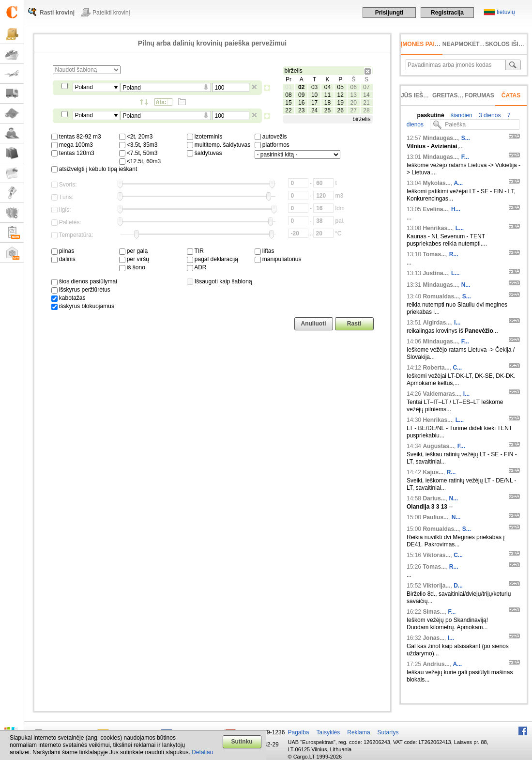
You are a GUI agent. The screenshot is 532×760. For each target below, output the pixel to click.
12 (341, 95)
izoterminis (205, 137)
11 (327, 95)
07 (366, 87)
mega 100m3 (72, 145)
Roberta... (436, 368)
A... (458, 183)
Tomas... (434, 254)
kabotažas (68, 298)
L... (460, 228)
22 (288, 110)
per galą (134, 251)
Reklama (358, 732)
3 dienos (489, 115)
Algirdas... (437, 323)
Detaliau (202, 752)
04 (327, 87)
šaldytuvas (205, 153)
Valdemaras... (441, 394)
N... (466, 285)
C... (457, 368)
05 (341, 87)
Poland (84, 87)
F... (465, 157)
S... (466, 138)
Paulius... (435, 517)
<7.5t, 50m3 (138, 153)
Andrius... (436, 664)
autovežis (271, 137)
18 (327, 103)
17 (314, 103)
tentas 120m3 (73, 153)
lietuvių (506, 12)
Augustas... (438, 446)
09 (301, 95)
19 (341, 103)
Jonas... (433, 638)
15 (288, 103)
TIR (195, 251)
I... (457, 323)
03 (314, 87)
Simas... (433, 612)
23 (301, 110)
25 (327, 110)
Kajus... (433, 472)
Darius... (434, 498)
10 (314, 95)
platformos (272, 145)
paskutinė (431, 115)
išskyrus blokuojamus (83, 306)
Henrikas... (437, 228)
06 (353, 87)
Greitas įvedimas (460, 95)
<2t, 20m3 (136, 137)
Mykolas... (436, 183)
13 (353, 95)
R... (454, 254)
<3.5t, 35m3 (138, 145)
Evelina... (435, 209)
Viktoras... (436, 555)
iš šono (132, 267)
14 (366, 95)
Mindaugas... (440, 138)
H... (456, 209)
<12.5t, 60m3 (140, 161)
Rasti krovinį (57, 13)
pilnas (63, 251)
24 (314, 110)
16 (301, 103)
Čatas (511, 95)
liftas (265, 251)
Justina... (435, 273)
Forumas (479, 95)
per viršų (134, 259)
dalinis (63, 259)
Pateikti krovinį (111, 13)
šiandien (461, 115)
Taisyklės (328, 732)
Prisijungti (389, 13)
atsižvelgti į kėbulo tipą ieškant (94, 169)
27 (353, 110)
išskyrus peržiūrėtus (81, 290)
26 (341, 110)
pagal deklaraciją (213, 259)
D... (458, 586)
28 (366, 110)
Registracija (447, 13)
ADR (197, 267)
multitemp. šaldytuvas (219, 145)
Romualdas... (441, 296)
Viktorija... (436, 586)
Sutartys (388, 732)
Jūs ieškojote (424, 95)
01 (288, 87)
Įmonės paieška (426, 44)
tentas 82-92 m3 (76, 137)
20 (353, 103)
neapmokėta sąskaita (478, 44)
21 (366, 103)
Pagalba (299, 732)
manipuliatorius (278, 259)
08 (288, 95)
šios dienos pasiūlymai (84, 281)
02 (301, 87)
